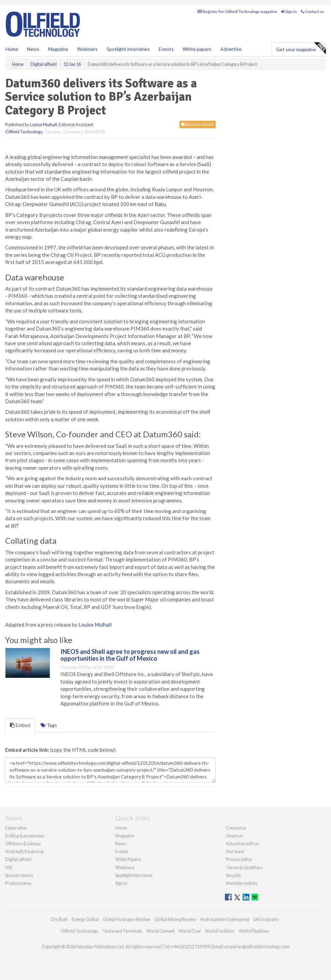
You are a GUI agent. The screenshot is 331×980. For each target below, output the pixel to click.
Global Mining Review (175, 919)
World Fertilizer (220, 931)
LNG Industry (266, 919)
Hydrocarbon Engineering (225, 919)
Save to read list (198, 124)
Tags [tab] (49, 725)
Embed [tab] (20, 725)
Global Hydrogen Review (127, 919)
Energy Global (85, 919)
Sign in (289, 11)
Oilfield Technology (24, 132)
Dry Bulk (59, 919)
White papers (197, 49)
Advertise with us (242, 844)
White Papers (128, 859)
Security (234, 875)
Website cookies (242, 883)
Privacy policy (239, 859)
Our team (235, 851)
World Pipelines (254, 931)
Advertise (231, 49)
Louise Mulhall (44, 125)
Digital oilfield (18, 859)
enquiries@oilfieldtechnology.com (257, 947)
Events (166, 49)
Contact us (313, 11)
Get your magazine (301, 48)
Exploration (16, 828)
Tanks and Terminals (122, 931)
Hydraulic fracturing (24, 851)
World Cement (161, 931)
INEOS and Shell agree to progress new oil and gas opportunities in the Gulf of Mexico (130, 655)
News (121, 844)
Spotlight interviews (128, 49)
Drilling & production (25, 836)
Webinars (87, 49)
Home (12, 49)
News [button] (33, 49)
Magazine (58, 49)
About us (234, 836)
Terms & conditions (244, 867)
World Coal (190, 931)
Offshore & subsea (23, 844)
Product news (18, 883)
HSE (9, 867)
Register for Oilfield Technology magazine (237, 11)
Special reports (19, 875)
